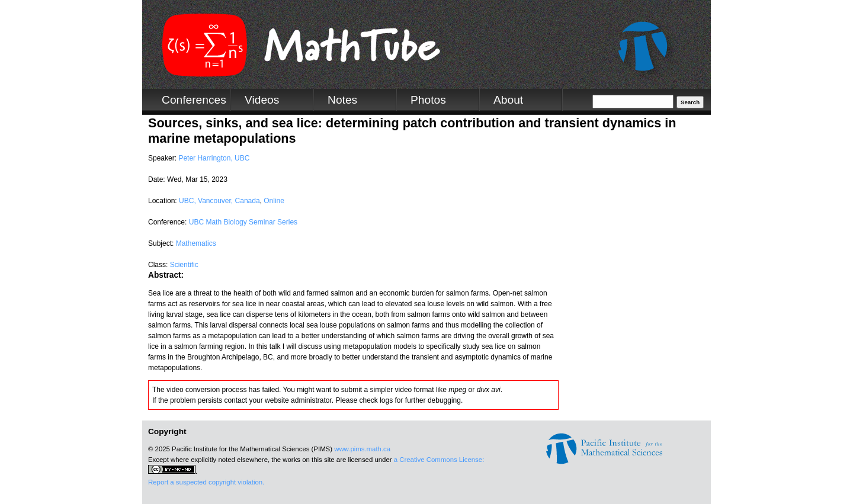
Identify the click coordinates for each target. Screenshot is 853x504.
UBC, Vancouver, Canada (219, 201)
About (508, 100)
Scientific (184, 265)
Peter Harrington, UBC (214, 158)
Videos (262, 100)
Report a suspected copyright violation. (206, 482)
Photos (428, 100)
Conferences (194, 100)
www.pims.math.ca (362, 449)
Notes (342, 100)
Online (274, 201)
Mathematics (196, 243)
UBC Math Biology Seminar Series (243, 222)
